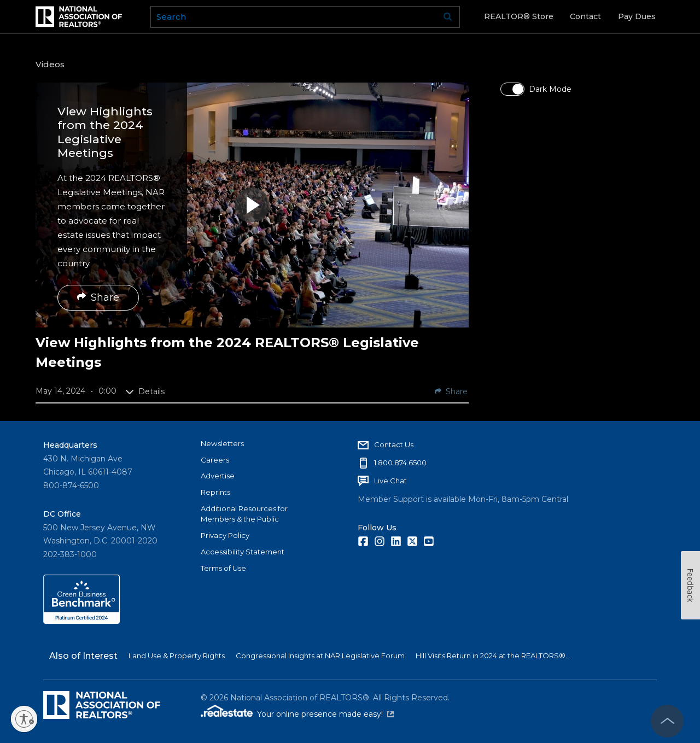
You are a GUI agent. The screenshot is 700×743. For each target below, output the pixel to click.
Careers (215, 460)
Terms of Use (223, 568)
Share (98, 297)
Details (145, 391)
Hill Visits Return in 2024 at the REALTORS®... (493, 656)
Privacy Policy (225, 535)
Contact (585, 16)
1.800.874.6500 (400, 463)
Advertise (218, 476)
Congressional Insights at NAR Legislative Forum (320, 656)
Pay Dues (637, 16)
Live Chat (390, 481)
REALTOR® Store (519, 16)
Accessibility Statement (243, 552)
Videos (50, 64)
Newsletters (222, 443)
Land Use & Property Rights (177, 656)
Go (448, 17)
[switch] (512, 89)
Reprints (215, 492)
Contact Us (394, 444)
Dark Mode (550, 89)
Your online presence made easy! (325, 714)
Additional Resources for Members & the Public (244, 514)
